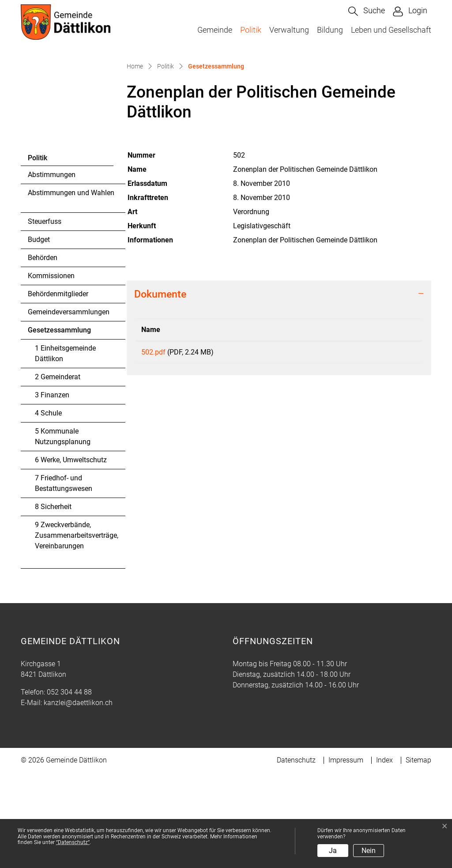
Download (371, 449)
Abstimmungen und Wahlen (71, 288)
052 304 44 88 (69, 787)
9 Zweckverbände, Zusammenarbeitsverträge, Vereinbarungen (77, 631)
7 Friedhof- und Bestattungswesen (64, 579)
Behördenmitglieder (58, 389)
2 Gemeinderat (58, 472)
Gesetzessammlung (59, 428)
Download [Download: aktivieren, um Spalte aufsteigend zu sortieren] (340, 425)
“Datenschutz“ (73, 842)
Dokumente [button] (160, 389)
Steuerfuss (45, 317)
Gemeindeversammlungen (69, 407)
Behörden (43, 353)
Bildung (330, 30)
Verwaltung (289, 30)
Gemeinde (215, 30)
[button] (367, 11)
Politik (251, 30)
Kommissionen (51, 371)
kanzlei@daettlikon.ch (78, 798)
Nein (369, 851)
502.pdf (153, 447)
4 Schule (48, 508)
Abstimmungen (52, 270)
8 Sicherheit (53, 602)
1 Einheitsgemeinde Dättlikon (65, 449)
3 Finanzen (52, 490)
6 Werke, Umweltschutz (71, 555)
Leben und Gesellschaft (391, 30)
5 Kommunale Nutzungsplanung (63, 532)
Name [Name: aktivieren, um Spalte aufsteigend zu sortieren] (151, 425)
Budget (39, 335)
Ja (333, 851)
